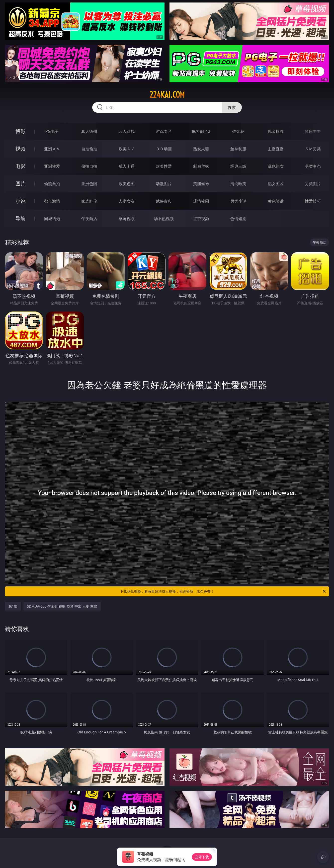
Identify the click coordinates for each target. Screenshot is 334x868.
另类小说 (238, 201)
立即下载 (202, 857)
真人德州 (89, 131)
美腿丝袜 (201, 184)
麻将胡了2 (201, 131)
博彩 (20, 131)
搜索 (232, 107)
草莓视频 (127, 219)
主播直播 (276, 149)
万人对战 (127, 131)
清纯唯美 (238, 184)
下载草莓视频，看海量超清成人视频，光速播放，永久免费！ (223, 591)
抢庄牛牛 (313, 131)
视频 (20, 149)
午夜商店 (89, 219)
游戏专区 (164, 131)
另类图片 (313, 184)
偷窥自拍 (52, 184)
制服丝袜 (201, 166)
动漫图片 (164, 184)
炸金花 (238, 131)
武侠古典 (164, 201)
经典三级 (238, 166)
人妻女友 (127, 201)
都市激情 (52, 201)
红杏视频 (201, 219)
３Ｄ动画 (164, 149)
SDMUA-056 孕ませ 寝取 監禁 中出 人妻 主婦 (62, 606)
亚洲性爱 (52, 166)
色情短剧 (238, 219)
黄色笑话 (276, 201)
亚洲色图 (89, 184)
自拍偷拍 (89, 149)
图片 (20, 184)
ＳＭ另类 (313, 149)
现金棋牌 (276, 131)
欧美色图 (127, 184)
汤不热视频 (164, 219)
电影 (20, 166)
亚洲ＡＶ (52, 149)
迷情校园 (201, 201)
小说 (20, 201)
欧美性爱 (164, 166)
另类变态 (313, 166)
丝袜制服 (238, 149)
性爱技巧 (313, 201)
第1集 (13, 606)
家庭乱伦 (89, 201)
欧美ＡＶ (127, 149)
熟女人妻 (201, 149)
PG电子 (52, 131)
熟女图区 (276, 184)
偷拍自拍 (89, 166)
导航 (20, 218)
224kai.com (167, 95)
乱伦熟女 (276, 166)
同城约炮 (52, 219)
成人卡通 (127, 166)
